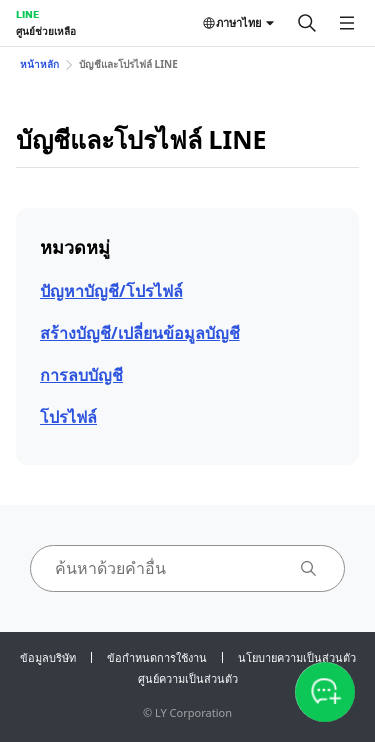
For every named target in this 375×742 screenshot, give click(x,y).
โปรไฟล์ (68, 417)
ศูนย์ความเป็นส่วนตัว (188, 678)
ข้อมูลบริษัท (48, 657)
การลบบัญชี (81, 375)
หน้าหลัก (39, 64)
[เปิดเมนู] (347, 23)
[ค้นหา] (307, 23)
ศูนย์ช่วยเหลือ (46, 31)
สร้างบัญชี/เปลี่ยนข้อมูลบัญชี (140, 333)
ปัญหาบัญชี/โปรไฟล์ (111, 291)
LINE (27, 14)
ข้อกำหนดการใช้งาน (157, 657)
